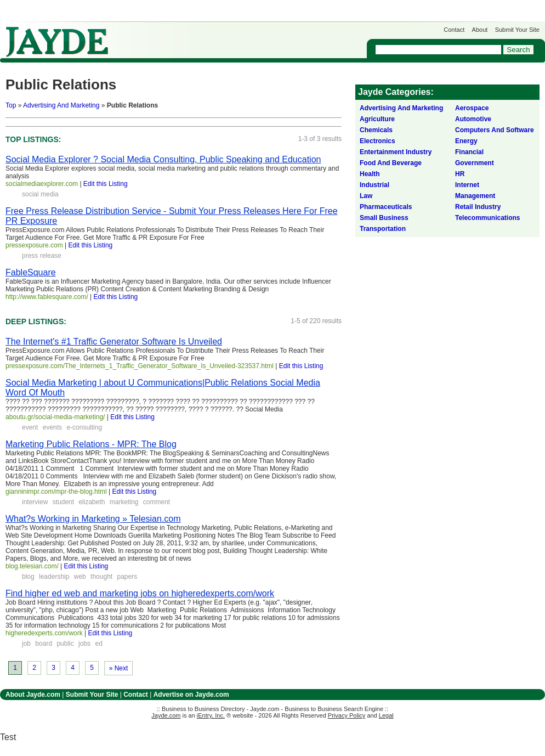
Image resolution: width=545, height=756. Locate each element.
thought (101, 577)
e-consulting (84, 427)
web (80, 577)
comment (157, 502)
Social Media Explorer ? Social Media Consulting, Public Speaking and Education (163, 159)
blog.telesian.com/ (32, 566)
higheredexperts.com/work (44, 633)
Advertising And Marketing (61, 105)
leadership (54, 577)
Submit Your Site (517, 30)
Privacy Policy (347, 715)
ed (98, 644)
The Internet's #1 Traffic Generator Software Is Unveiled (114, 342)
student (63, 502)
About (480, 30)
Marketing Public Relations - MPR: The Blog (91, 444)
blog (28, 577)
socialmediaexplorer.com (42, 184)
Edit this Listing (106, 184)
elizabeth (92, 502)
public (65, 644)
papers (127, 577)
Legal (386, 715)
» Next (119, 668)
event (30, 427)
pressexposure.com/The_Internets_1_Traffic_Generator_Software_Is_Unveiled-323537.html (140, 366)
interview (35, 502)
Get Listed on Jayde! (187, 36)
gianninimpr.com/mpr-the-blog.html (56, 492)
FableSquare (31, 272)
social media (40, 194)
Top (11, 105)
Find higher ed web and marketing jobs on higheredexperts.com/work (140, 593)
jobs (84, 644)
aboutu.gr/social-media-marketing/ (55, 417)
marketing (124, 502)
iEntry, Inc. (211, 715)
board (44, 644)
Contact (454, 30)
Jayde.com (57, 42)
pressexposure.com (34, 245)
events (52, 427)
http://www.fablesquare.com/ (47, 297)
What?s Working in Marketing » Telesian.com (93, 519)
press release (42, 256)
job (26, 644)
